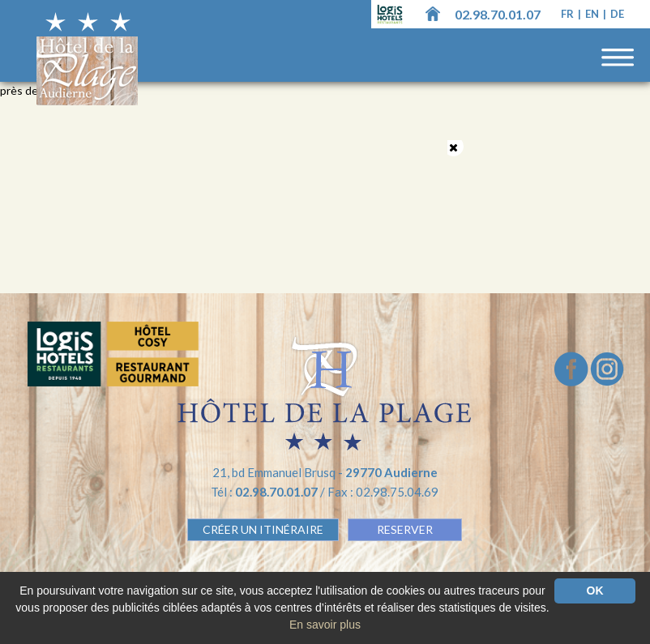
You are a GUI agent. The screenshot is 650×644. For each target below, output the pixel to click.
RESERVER (405, 529)
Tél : (265, 492)
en (593, 14)
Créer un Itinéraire (263, 529)
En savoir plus (325, 625)
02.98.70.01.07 (498, 14)
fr (569, 14)
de (617, 14)
